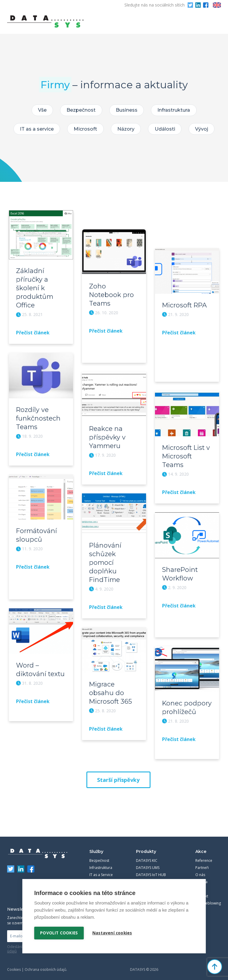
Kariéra (201, 877)
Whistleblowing (208, 898)
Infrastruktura (175, 110)
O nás (200, 870)
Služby (96, 847)
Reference (204, 856)
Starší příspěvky (118, 775)
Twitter (190, 5)
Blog (199, 884)
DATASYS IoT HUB (151, 870)
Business (127, 110)
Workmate (145, 877)
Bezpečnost (81, 110)
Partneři (202, 863)
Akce (201, 847)
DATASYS (38, 849)
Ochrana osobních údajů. (46, 965)
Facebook (206, 5)
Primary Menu (216, 22)
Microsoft (85, 129)
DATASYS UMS (148, 863)
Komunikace (100, 877)
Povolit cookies (59, 933)
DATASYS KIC (147, 856)
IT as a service (35, 129)
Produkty (146, 847)
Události (166, 129)
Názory (126, 129)
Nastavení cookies (112, 933)
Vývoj (203, 129)
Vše (41, 110)
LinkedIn (198, 5)
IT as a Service (101, 870)
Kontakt (202, 891)
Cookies (14, 965)
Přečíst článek (33, 331)
